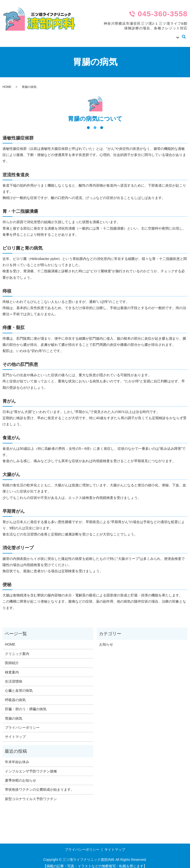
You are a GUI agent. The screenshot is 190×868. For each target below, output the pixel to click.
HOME (87, 34)
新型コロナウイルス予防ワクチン (31, 794)
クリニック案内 (107, 34)
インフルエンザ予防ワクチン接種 (31, 767)
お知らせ (106, 640)
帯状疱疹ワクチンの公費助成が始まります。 (40, 785)
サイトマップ (15, 732)
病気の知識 (166, 34)
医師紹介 (130, 34)
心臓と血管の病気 (19, 686)
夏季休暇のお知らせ (21, 776)
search (184, 35)
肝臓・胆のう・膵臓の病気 (26, 704)
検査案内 (147, 34)
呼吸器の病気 (15, 695)
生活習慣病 (14, 677)
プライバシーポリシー (22, 723)
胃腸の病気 (14, 714)
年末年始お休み (17, 757)
